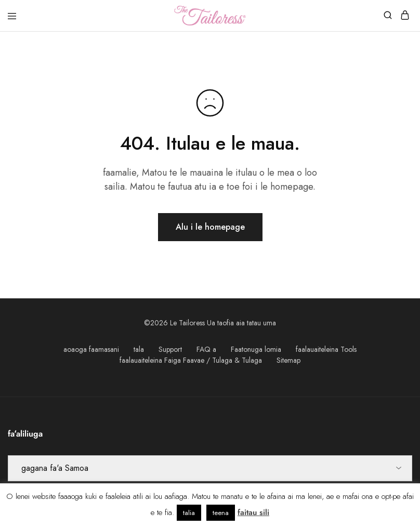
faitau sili (253, 512)
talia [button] (189, 513)
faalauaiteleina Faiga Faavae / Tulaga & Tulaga (191, 360)
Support (170, 349)
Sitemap (288, 360)
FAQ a (206, 349)
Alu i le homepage (210, 227)
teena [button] (221, 513)
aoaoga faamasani (91, 349)
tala (139, 349)
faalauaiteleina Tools (326, 349)
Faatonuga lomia (256, 349)
